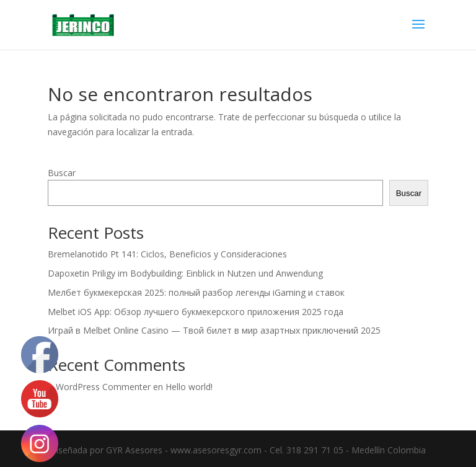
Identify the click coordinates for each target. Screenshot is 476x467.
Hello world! (189, 387)
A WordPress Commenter (99, 387)
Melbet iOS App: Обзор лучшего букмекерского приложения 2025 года (196, 312)
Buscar (62, 173)
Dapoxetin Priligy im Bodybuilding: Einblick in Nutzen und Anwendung (185, 273)
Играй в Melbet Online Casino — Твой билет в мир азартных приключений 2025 (214, 330)
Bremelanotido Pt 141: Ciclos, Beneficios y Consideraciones (167, 254)
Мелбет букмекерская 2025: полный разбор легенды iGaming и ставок (196, 292)
